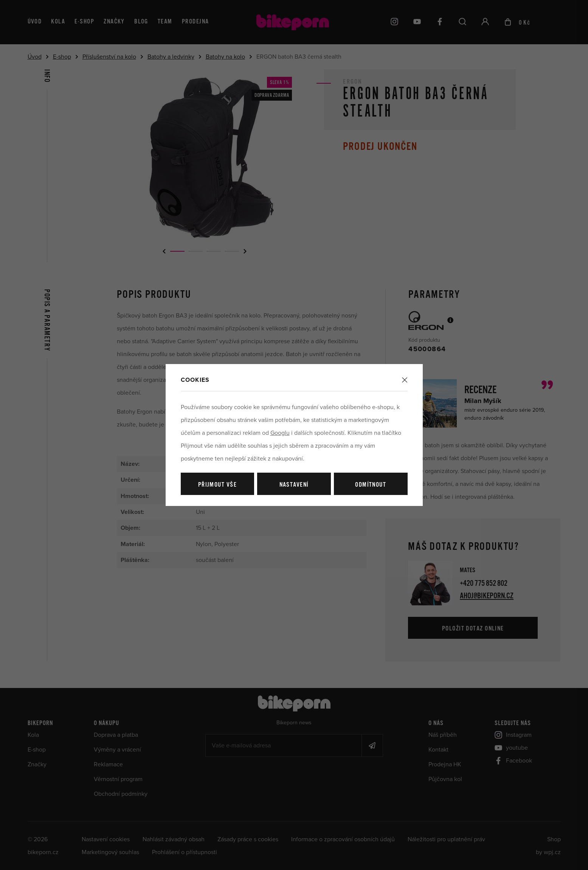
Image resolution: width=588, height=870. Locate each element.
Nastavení (294, 485)
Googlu (280, 433)
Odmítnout (371, 485)
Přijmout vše (217, 485)
